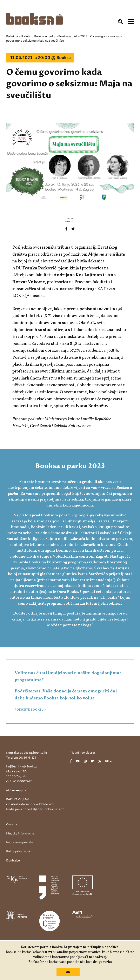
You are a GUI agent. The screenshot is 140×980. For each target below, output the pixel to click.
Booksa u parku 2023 (73, 36)
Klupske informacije (20, 834)
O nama (12, 824)
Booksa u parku (45, 36)
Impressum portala (19, 842)
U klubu (26, 36)
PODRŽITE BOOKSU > (31, 710)
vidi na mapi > (16, 790)
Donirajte (13, 861)
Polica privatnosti (19, 851)
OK (68, 972)
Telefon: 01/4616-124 (21, 758)
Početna (12, 36)
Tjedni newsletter (83, 753)
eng (108, 761)
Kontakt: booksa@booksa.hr (27, 753)
